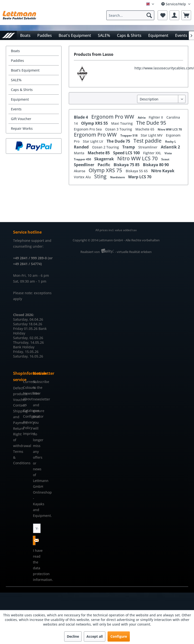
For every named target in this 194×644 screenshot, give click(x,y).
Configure (119, 636)
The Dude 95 (151, 123)
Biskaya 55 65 (137, 171)
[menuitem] (132, 15)
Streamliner (148, 147)
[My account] (174, 15)
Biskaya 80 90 (156, 165)
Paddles (17, 61)
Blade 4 (81, 117)
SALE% (16, 80)
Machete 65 (145, 129)
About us (27, 402)
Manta (80, 153)
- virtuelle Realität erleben (133, 252)
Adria (142, 118)
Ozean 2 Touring (106, 147)
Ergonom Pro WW (113, 117)
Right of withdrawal (17, 440)
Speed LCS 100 (127, 153)
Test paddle (148, 141)
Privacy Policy (27, 425)
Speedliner (85, 165)
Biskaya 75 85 (127, 165)
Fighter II (156, 117)
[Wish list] (163, 15)
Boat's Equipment (25, 70)
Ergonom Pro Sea (88, 129)
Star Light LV (93, 141)
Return (17, 428)
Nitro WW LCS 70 (170, 129)
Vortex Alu (83, 177)
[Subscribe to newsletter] (34, 540)
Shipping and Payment (17, 417)
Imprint (27, 434)
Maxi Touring (122, 123)
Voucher (17, 400)
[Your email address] (37, 528)
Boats (15, 51)
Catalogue (27, 411)
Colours (27, 387)
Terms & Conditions (17, 457)
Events (16, 109)
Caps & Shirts (22, 90)
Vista (168, 153)
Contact (17, 405)
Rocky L (171, 142)
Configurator (27, 416)
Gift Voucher (21, 119)
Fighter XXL (153, 153)
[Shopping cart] (186, 15)
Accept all (95, 636)
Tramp (129, 147)
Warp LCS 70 (140, 177)
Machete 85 (99, 153)
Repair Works (22, 128)
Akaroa (80, 171)
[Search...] (130, 15)
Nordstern (118, 177)
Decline (73, 636)
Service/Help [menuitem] (174, 4)
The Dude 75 (119, 141)
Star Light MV (152, 135)
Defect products (17, 391)
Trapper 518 (129, 135)
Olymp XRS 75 (106, 170)
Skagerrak (105, 159)
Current (27, 382)
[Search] (149, 15)
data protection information (43, 574)
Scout (165, 159)
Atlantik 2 (170, 147)
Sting (101, 176)
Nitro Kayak (163, 171)
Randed (82, 147)
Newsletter (27, 393)
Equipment (20, 99)
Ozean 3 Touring (119, 129)
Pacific (104, 165)
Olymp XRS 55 (95, 123)
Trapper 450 (83, 159)
